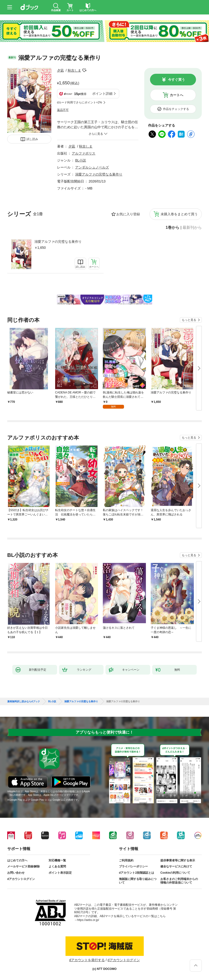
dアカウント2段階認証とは (137, 873)
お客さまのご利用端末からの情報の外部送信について (179, 881)
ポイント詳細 (102, 94)
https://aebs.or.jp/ (88, 920)
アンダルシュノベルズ (92, 167)
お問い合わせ (16, 873)
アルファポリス (84, 153)
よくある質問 (57, 866)
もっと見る (189, 320)
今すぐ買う (176, 80)
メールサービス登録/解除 (23, 866)
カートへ (176, 95)
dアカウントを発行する (87, 960)
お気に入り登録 (128, 214)
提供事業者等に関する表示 (178, 860)
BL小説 (81, 160)
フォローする (85, 70)
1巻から (173, 228)
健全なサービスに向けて (176, 866)
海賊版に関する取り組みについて (138, 881)
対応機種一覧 (57, 860)
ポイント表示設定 (60, 873)
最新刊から (192, 228)
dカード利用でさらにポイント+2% (80, 102)
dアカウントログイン (21, 879)
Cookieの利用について (175, 873)
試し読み (32, 139)
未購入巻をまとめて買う (179, 214)
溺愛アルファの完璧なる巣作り (58, 242)
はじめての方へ (17, 860)
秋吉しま (74, 70)
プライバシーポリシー (133, 866)
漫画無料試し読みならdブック (24, 702)
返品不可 (63, 110)
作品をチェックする (176, 109)
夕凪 (60, 70)
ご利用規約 (126, 860)
